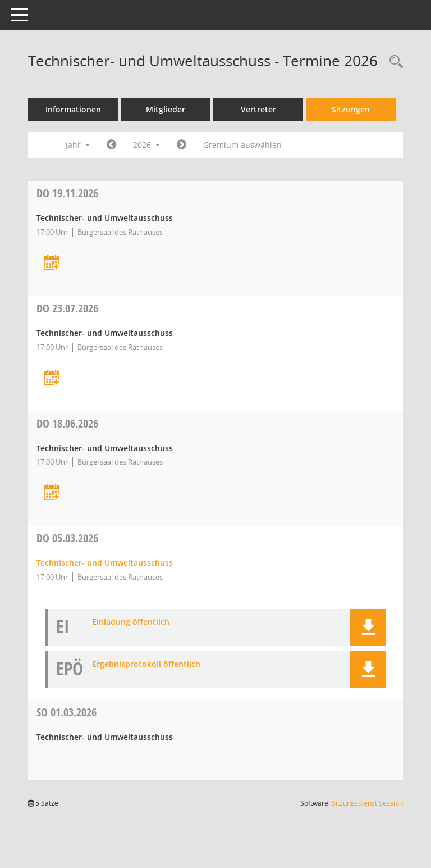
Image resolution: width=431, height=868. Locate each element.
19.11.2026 (67, 193)
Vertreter (258, 109)
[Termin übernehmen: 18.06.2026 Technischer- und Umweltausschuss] (52, 493)
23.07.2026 (67, 308)
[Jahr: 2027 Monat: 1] (182, 145)
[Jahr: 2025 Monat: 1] (111, 145)
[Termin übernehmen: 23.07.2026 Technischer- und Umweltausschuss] (52, 378)
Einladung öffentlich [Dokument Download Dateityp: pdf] (131, 622)
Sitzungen (351, 109)
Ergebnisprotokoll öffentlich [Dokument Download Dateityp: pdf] (146, 664)
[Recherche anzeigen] (393, 62)
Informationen (73, 109)
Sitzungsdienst (367, 803)
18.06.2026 (67, 423)
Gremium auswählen (242, 145)
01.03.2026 (67, 712)
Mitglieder (166, 109)
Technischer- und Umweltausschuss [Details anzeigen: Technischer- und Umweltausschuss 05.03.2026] (105, 563)
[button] (368, 627)
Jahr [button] (78, 145)
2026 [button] (146, 145)
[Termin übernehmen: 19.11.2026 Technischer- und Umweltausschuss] (52, 263)
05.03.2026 (67, 538)
